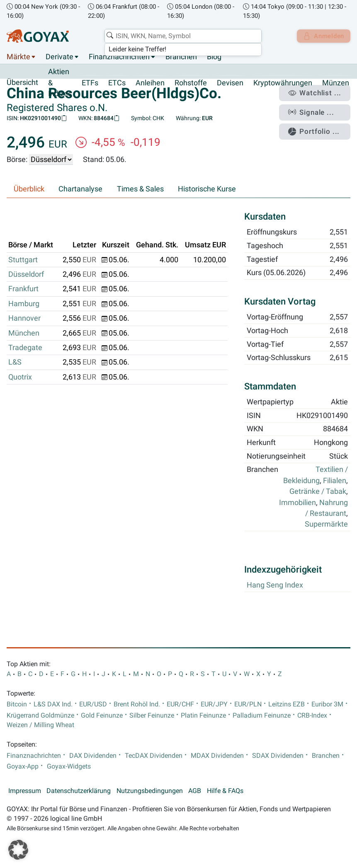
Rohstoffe (191, 83)
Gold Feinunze (102, 716)
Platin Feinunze (203, 716)
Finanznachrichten (119, 57)
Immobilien (297, 503)
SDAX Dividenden (278, 756)
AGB (195, 791)
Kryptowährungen (283, 83)
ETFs (90, 83)
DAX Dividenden (93, 756)
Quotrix (20, 377)
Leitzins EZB (287, 704)
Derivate (59, 57)
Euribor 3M (327, 704)
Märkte (18, 57)
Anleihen (150, 83)
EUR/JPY (214, 704)
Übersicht (22, 83)
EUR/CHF (180, 704)
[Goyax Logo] (38, 36)
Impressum (25, 791)
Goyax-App (23, 766)
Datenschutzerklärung (79, 791)
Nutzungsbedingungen (150, 791)
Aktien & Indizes (60, 83)
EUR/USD (93, 704)
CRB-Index (312, 716)
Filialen (335, 481)
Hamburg (24, 304)
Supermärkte (326, 525)
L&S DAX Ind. (53, 704)
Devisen (230, 83)
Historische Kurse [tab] (207, 189)
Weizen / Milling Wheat (40, 725)
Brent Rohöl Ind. (137, 704)
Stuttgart (23, 260)
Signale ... (315, 110)
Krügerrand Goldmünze (40, 716)
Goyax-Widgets (69, 766)
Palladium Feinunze (262, 716)
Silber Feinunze (152, 716)
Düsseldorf (26, 275)
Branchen (181, 57)
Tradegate (25, 348)
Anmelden (322, 36)
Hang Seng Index (275, 585)
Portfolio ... (317, 128)
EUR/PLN (248, 704)
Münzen (336, 83)
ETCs (117, 83)
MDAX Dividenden (217, 756)
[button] (18, 850)
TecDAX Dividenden (154, 756)
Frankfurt (23, 289)
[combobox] (181, 36)
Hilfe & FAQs (225, 791)
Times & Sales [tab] (140, 189)
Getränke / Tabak (318, 492)
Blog (214, 57)
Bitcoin (17, 704)
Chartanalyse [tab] (80, 189)
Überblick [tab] (29, 189)
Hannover (24, 319)
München (24, 333)
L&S (15, 363)
